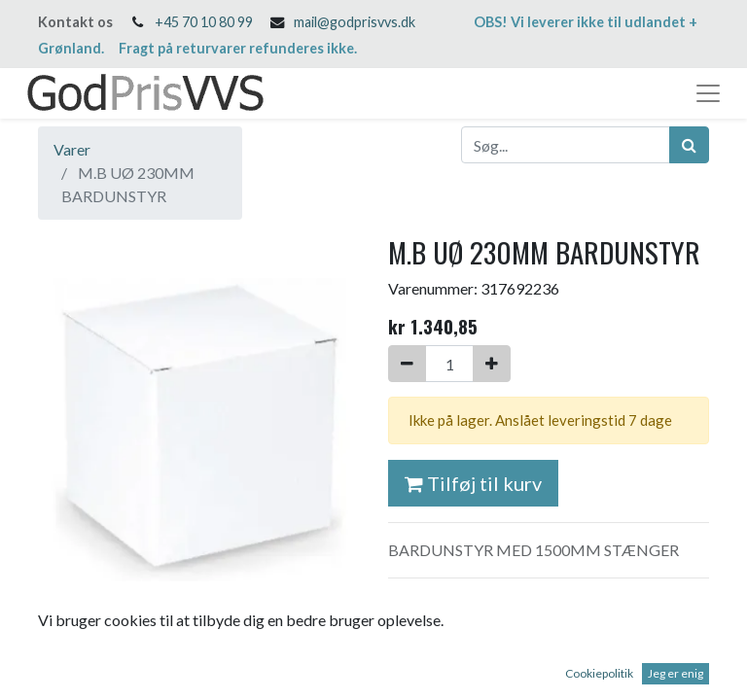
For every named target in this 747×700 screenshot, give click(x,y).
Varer (72, 149)
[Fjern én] (407, 364)
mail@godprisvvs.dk (355, 22)
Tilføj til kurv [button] (473, 483)
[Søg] (689, 145)
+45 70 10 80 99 (204, 22)
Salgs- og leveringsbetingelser (488, 605)
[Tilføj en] (492, 364)
